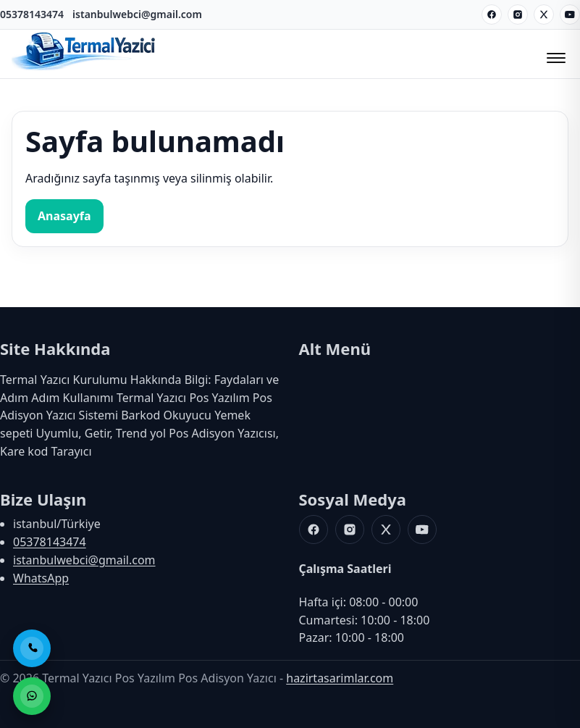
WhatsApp (41, 578)
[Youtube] (570, 14)
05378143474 (32, 14)
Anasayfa (64, 216)
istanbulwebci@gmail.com (137, 14)
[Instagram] (518, 14)
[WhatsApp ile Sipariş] (32, 696)
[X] (544, 14)
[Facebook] (492, 14)
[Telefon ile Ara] (32, 648)
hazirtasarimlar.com (340, 678)
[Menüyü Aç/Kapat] (554, 54)
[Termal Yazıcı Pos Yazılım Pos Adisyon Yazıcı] (84, 69)
